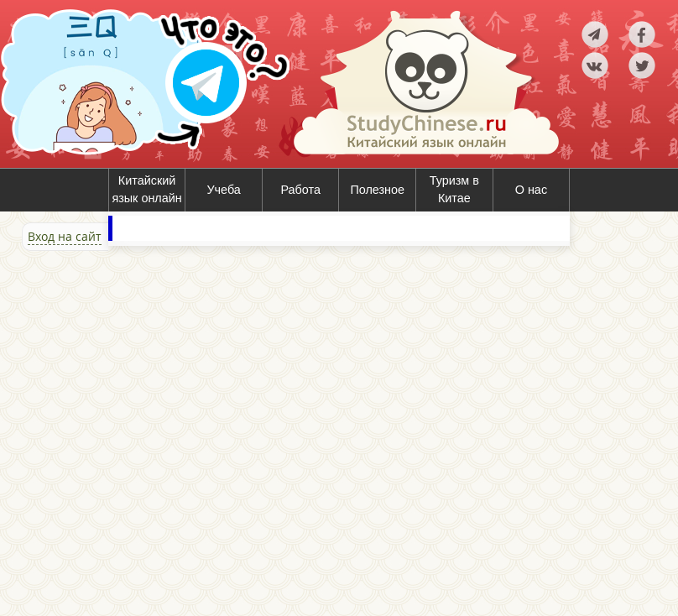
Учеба (223, 190)
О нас (531, 190)
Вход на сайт (65, 236)
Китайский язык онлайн (146, 190)
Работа (300, 190)
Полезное (377, 190)
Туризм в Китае (454, 190)
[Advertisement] (101, 431)
